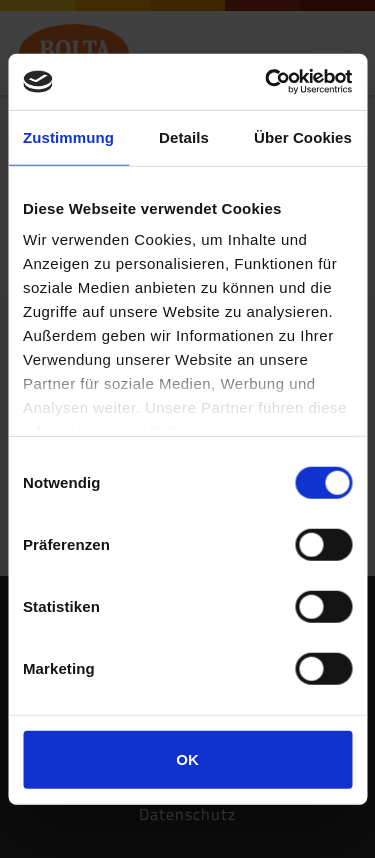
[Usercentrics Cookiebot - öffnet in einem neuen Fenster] (267, 82)
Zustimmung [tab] (68, 136)
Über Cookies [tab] (303, 136)
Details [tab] (184, 136)
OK (187, 758)
